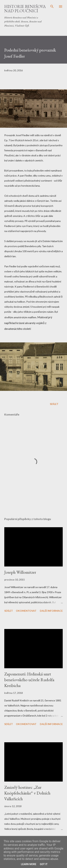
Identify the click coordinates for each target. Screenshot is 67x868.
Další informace (51, 611)
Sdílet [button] (54, 404)
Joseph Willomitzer (20, 572)
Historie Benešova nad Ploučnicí (25, 9)
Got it (44, 864)
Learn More (29, 864)
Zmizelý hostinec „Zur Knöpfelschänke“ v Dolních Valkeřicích (27, 793)
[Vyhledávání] (52, 6)
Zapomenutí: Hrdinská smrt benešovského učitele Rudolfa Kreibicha (29, 680)
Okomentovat (26, 611)
